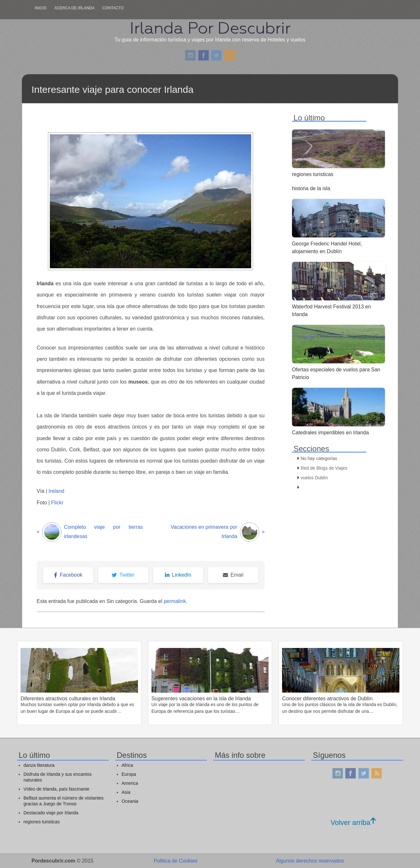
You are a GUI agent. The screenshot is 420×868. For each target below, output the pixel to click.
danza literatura (39, 765)
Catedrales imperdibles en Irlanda (330, 433)
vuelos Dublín (314, 478)
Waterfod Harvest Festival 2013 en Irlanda (332, 310)
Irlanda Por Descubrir (210, 28)
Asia (126, 792)
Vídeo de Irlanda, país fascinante (56, 789)
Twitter (123, 575)
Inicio (41, 8)
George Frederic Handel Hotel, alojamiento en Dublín (327, 248)
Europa (129, 774)
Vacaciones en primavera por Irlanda (218, 532)
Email (233, 575)
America (130, 783)
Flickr (57, 503)
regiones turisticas (313, 174)
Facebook (68, 575)
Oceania (130, 801)
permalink (175, 601)
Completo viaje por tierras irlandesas (90, 532)
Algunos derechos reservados (310, 861)
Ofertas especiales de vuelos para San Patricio (336, 373)
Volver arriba (353, 823)
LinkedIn (178, 575)
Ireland (56, 491)
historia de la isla (311, 188)
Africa (127, 765)
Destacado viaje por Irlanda (51, 813)
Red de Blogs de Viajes (324, 468)
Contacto (113, 8)
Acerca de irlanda (74, 8)
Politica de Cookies (176, 861)
